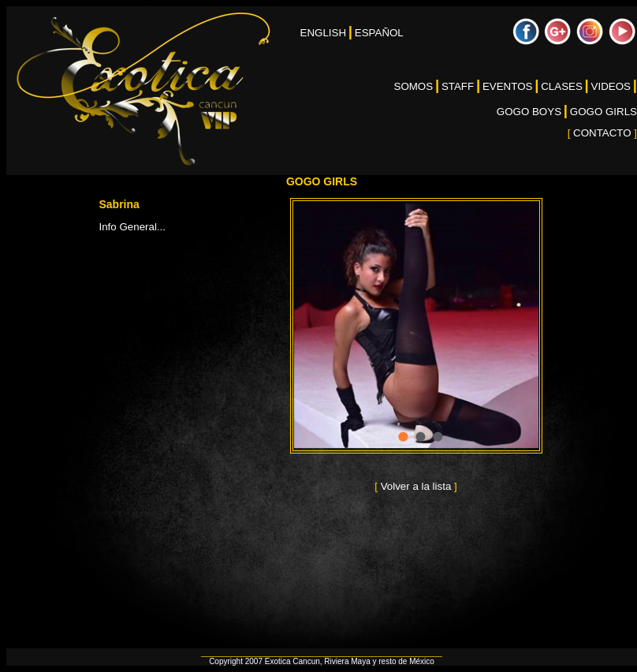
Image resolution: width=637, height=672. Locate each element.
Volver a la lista (416, 486)
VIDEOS (611, 86)
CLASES (562, 86)
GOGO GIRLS (603, 112)
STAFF (458, 86)
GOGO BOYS (529, 112)
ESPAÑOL (379, 33)
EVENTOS (507, 86)
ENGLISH (324, 33)
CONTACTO (602, 133)
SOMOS (414, 86)
